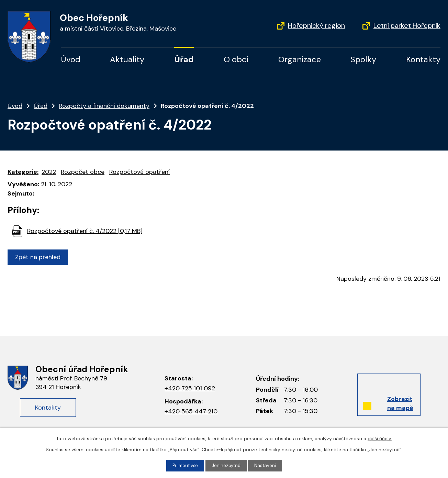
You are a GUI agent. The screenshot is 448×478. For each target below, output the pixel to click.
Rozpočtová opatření (139, 172)
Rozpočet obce (83, 172)
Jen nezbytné (227, 465)
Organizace (300, 59)
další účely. (380, 438)
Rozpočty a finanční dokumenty (104, 106)
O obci (236, 59)
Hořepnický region (316, 25)
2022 (49, 172)
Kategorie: (23, 172)
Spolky (363, 59)
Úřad (184, 59)
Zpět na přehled (40, 257)
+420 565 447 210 (191, 411)
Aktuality (127, 59)
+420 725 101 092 (190, 388)
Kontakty (423, 59)
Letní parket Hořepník (407, 25)
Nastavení (267, 465)
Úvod (71, 59)
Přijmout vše (184, 465)
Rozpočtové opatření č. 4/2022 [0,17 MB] (85, 231)
